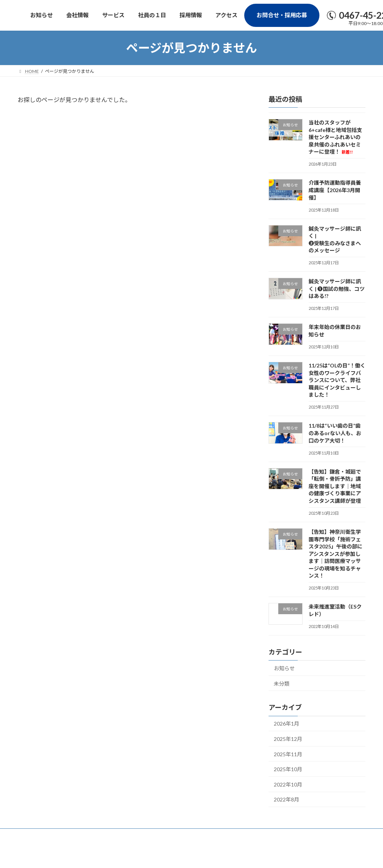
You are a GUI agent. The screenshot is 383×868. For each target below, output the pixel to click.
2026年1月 (287, 724)
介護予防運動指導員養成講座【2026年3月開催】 (335, 190)
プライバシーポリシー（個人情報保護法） (67, 835)
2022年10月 (288, 784)
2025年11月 (288, 754)
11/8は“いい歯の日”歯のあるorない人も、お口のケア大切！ (335, 433)
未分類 (282, 684)
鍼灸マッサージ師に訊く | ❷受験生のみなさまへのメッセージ (335, 240)
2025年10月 (288, 769)
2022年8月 (287, 800)
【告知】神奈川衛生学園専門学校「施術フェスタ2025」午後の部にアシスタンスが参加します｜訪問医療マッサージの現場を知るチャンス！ (335, 554)
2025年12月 (288, 739)
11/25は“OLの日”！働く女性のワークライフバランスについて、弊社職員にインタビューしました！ (337, 380)
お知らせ (284, 668)
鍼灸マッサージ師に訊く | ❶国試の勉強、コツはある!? (337, 289)
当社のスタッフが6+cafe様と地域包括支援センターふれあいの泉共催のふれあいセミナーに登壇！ (335, 137)
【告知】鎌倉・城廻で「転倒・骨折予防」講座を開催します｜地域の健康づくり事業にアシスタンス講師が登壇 (335, 486)
